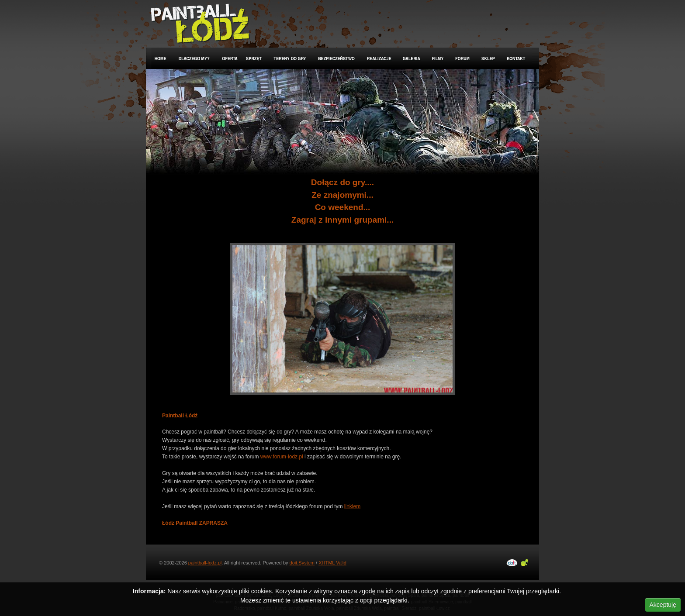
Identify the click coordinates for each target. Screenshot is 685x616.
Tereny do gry (290, 58)
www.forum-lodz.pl (282, 457)
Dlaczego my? (194, 58)
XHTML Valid (332, 563)
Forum (463, 58)
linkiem (352, 506)
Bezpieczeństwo (337, 58)
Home (160, 58)
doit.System (302, 563)
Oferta (228, 58)
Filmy (438, 58)
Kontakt (517, 58)
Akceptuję (663, 605)
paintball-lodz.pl (205, 563)
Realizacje (379, 58)
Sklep (489, 58)
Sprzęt (254, 58)
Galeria (412, 58)
